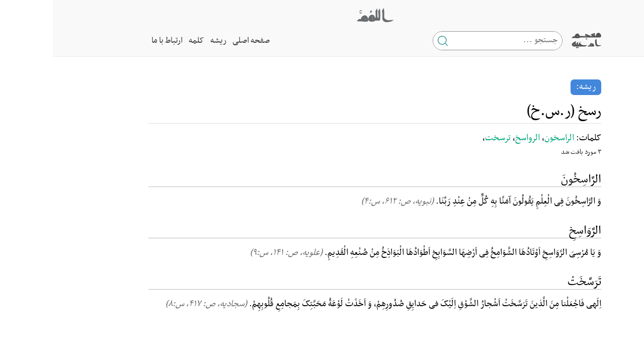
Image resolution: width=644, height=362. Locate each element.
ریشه (166, 41)
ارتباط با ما (114, 41)
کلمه (144, 41)
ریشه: (533, 87)
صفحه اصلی (198, 41)
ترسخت (445, 138)
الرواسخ (475, 138)
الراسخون (506, 138)
